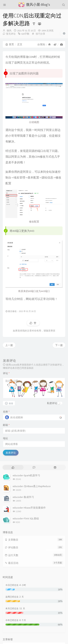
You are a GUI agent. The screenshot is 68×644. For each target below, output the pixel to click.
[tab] (13, 418)
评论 (6, 324)
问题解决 (10, 597)
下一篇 (59, 296)
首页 (10, 44)
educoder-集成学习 (23, 447)
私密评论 (52, 354)
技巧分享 (40, 34)
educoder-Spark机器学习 (26, 426)
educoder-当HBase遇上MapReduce (32, 437)
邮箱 (6, 376)
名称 (6, 362)
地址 (5, 389)
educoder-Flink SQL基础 (26, 469)
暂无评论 (11, 34)
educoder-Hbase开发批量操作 (29, 458)
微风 (9, 31)
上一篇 (9, 296)
